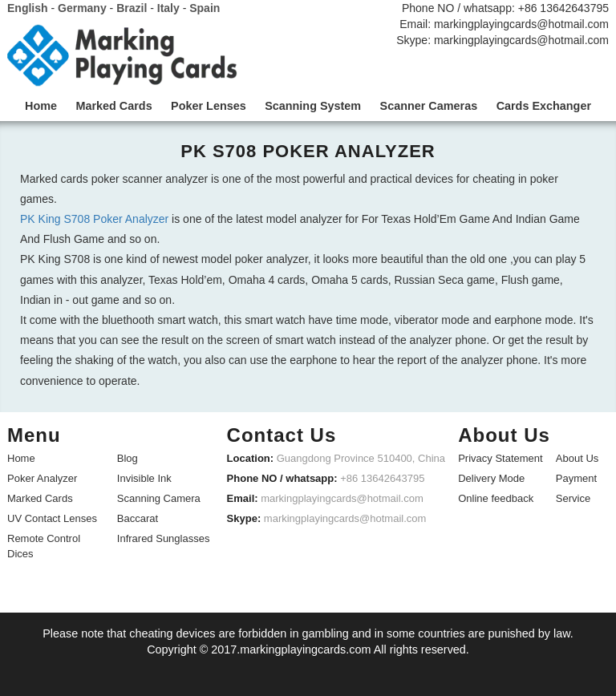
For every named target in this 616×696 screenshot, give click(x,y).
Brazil (132, 8)
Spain (205, 8)
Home (21, 457)
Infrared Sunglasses (164, 538)
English (28, 8)
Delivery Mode (491, 477)
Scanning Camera (159, 498)
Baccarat (138, 518)
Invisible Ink (144, 477)
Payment (576, 477)
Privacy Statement (500, 457)
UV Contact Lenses (52, 518)
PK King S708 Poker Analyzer (94, 219)
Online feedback (496, 498)
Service (573, 498)
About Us (577, 457)
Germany (82, 8)
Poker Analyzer (42, 477)
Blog (128, 457)
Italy (168, 8)
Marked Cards (40, 498)
